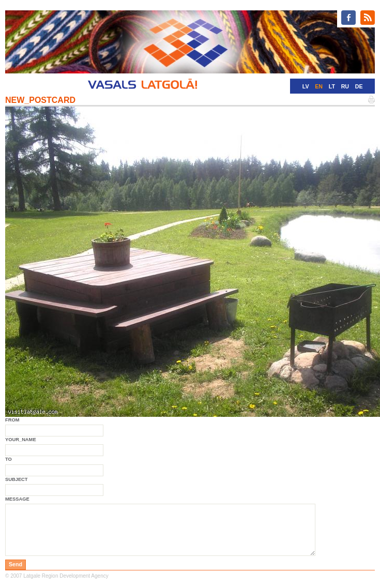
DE (359, 86)
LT (332, 86)
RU (345, 86)
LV (306, 86)
